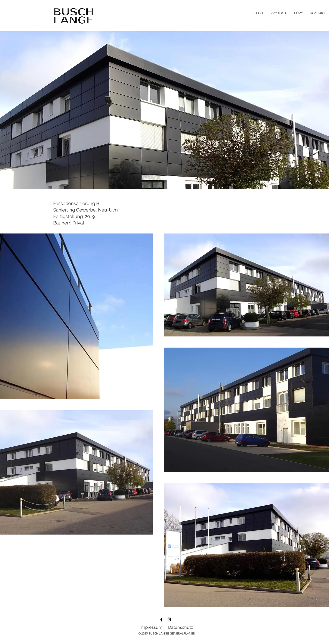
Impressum (151, 627)
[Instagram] (169, 619)
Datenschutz (180, 627)
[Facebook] (161, 619)
